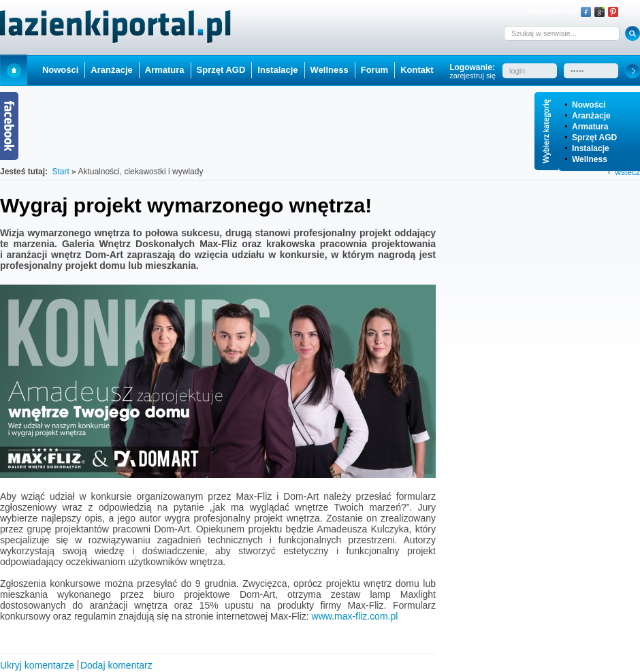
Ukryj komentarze (37, 665)
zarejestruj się (473, 76)
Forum (374, 70)
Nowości (589, 105)
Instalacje (591, 148)
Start (14, 70)
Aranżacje (591, 116)
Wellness (590, 159)
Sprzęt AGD (594, 138)
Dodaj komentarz (116, 665)
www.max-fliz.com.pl (355, 616)
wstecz (627, 172)
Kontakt (417, 70)
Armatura (590, 127)
